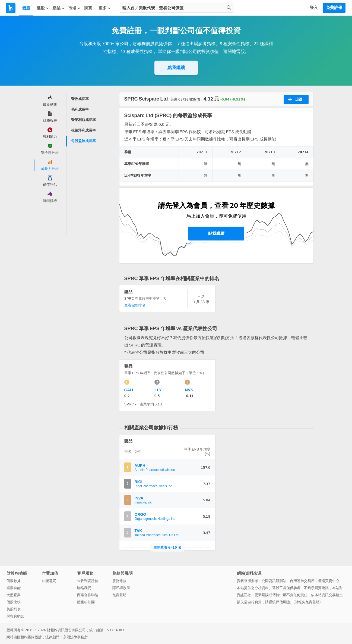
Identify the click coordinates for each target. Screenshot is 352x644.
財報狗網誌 (15, 616)
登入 (314, 8)
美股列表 (14, 609)
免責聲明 (119, 595)
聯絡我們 (84, 588)
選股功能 (14, 588)
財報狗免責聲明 (307, 602)
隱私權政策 (121, 588)
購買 (88, 8)
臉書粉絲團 (86, 602)
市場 (74, 8)
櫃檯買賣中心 (329, 581)
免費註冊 (334, 8)
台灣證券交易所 (302, 581)
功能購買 (49, 581)
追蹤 (295, 99)
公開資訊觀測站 (274, 581)
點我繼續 (176, 68)
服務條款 (119, 581)
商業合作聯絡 (88, 595)
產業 (59, 8)
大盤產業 (14, 595)
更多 (105, 8)
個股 (26, 8)
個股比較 (14, 602)
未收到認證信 (88, 581)
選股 (43, 8)
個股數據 (14, 581)
